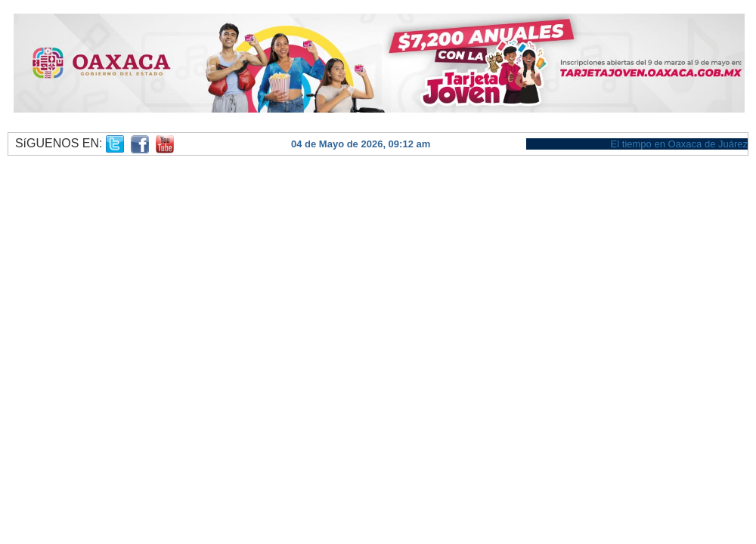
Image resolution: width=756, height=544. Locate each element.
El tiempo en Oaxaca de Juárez (679, 144)
